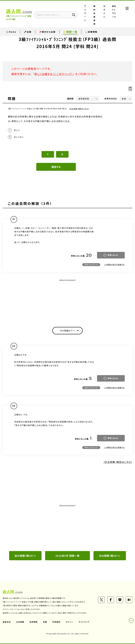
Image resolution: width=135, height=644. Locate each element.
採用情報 (34, 622)
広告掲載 (20, 622)
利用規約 (56, 622)
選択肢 (70, 99)
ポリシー (70, 622)
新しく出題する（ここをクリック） (54, 74)
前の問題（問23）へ (25, 556)
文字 (111, 99)
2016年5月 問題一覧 (67, 556)
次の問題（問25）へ (110, 556)
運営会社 (7, 622)
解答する (56, 167)
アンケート (85, 13)
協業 (45, 622)
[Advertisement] (67, 301)
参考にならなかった (91, 265)
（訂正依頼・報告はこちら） (79, 109)
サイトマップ (84, 622)
